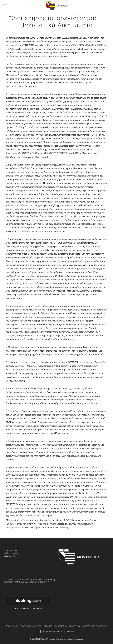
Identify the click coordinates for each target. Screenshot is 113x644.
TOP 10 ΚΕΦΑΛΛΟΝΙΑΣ (31, 626)
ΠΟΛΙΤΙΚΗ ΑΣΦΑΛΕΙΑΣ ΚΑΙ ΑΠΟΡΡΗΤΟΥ (62, 626)
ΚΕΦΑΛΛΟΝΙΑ (12, 626)
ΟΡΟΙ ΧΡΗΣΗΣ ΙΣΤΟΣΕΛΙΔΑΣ (95, 626)
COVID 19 (70, 631)
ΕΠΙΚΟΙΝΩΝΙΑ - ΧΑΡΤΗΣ (52, 631)
